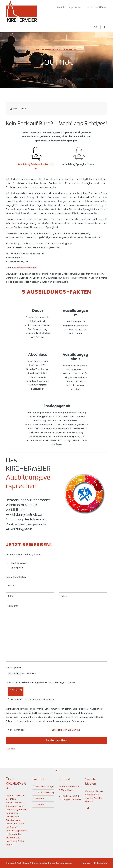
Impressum (75, 7)
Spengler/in (17, 568)
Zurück (12, 749)
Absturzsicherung (45, 792)
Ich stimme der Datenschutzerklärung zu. (33, 700)
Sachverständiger (45, 786)
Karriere (40, 798)
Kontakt (61, 7)
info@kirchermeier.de (26, 268)
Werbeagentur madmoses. (58, 863)
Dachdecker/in (19, 563)
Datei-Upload (13, 668)
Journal (40, 804)
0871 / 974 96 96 (71, 796)
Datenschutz (78, 721)
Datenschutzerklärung (96, 7)
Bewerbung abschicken (56, 740)
